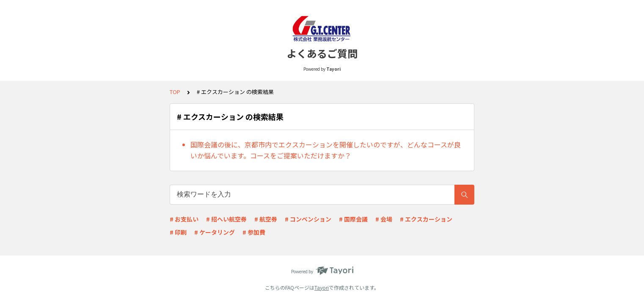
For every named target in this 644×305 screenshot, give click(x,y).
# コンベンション (308, 219)
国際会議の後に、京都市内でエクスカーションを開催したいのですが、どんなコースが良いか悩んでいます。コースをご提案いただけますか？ (326, 150)
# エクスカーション (426, 219)
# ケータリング (215, 232)
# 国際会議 (353, 219)
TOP (175, 92)
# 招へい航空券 (226, 219)
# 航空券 (266, 219)
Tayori (322, 287)
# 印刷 (178, 232)
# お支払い (184, 219)
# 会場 (384, 219)
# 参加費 (254, 232)
